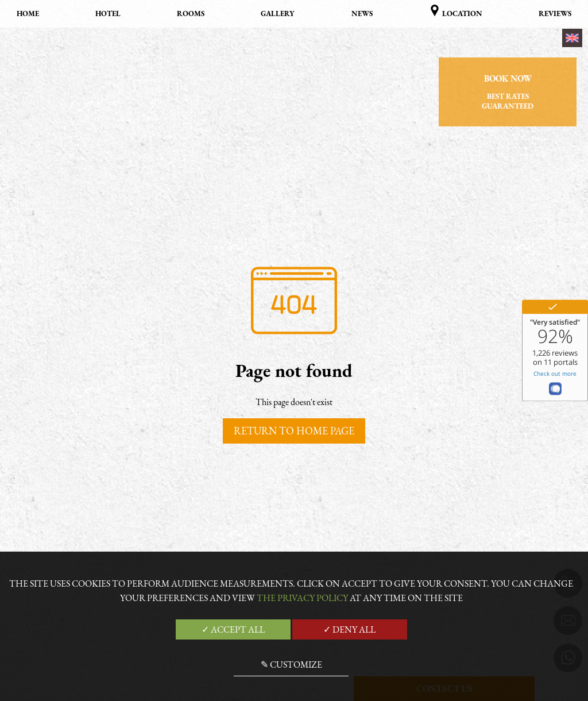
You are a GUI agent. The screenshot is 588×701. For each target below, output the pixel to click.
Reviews (555, 14)
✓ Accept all (233, 629)
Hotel (108, 14)
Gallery (278, 14)
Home (28, 14)
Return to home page (294, 431)
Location (456, 11)
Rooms (191, 14)
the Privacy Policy (302, 598)
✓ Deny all (349, 629)
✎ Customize (291, 665)
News (362, 14)
